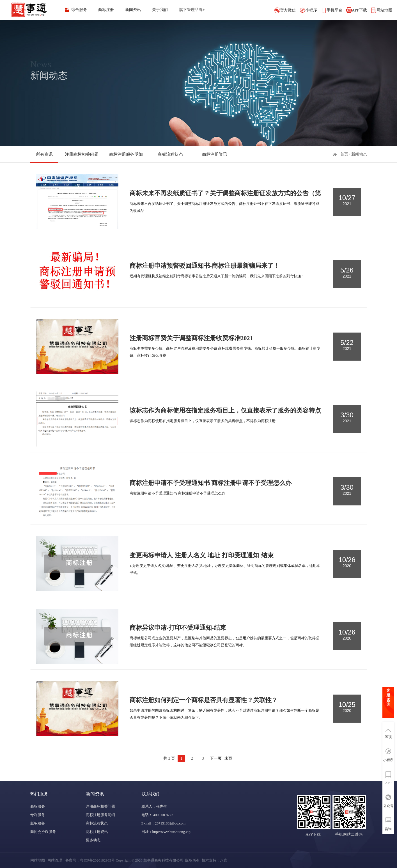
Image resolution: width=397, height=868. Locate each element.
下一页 (216, 758)
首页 (344, 154)
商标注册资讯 (215, 154)
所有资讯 (44, 154)
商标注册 (106, 10)
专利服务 (38, 815)
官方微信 (288, 10)
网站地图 (384, 10)
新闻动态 (359, 154)
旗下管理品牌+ (192, 10)
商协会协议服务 (43, 832)
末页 (228, 758)
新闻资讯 (133, 10)
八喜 (224, 860)
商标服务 (38, 806)
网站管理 (55, 860)
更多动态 (93, 840)
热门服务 (39, 794)
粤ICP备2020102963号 (97, 860)
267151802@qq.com (170, 823)
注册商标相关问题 (82, 154)
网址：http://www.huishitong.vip (166, 832)
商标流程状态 (170, 154)
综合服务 (79, 10)
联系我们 (150, 794)
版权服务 (38, 823)
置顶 (388, 737)
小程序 (311, 10)
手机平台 (334, 10)
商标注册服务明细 (126, 154)
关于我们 (160, 10)
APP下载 (359, 10)
